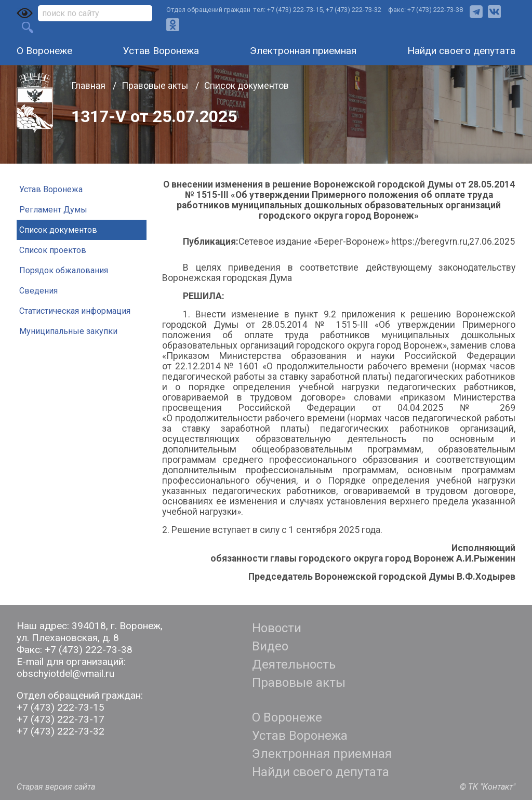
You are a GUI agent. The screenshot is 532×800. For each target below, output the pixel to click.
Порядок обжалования (64, 270)
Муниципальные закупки (68, 331)
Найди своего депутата (461, 51)
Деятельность (294, 664)
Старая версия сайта (56, 787)
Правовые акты (156, 86)
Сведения (38, 291)
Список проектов (53, 250)
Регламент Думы (53, 210)
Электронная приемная (303, 51)
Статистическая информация (75, 311)
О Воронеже (44, 51)
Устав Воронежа (161, 51)
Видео (270, 646)
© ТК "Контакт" (488, 787)
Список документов (247, 86)
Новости (277, 628)
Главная (89, 86)
